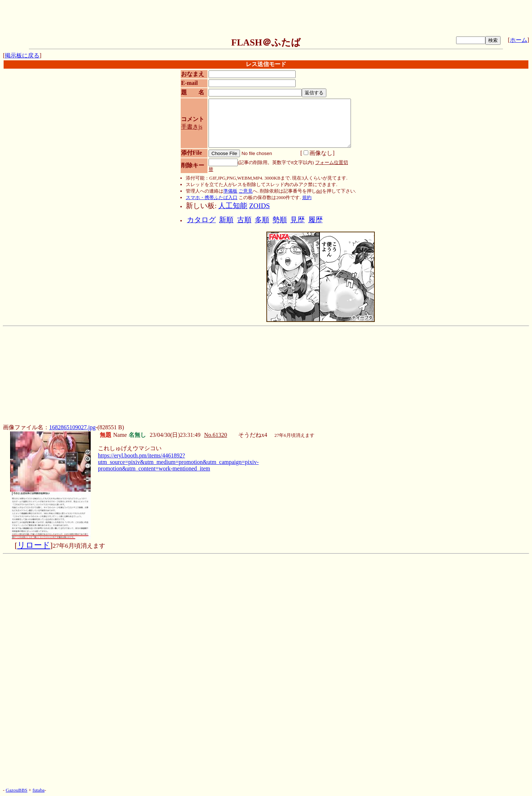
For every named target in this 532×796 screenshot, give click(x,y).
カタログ (201, 220)
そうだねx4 (253, 435)
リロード (34, 545)
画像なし (318, 153)
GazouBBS (17, 790)
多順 (262, 220)
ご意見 (246, 191)
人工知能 (233, 206)
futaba (38, 790)
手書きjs (192, 127)
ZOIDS (259, 206)
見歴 (297, 220)
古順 (244, 220)
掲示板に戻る (22, 55)
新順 (226, 220)
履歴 (316, 220)
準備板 (230, 191)
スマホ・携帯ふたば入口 (212, 197)
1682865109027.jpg (72, 427)
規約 (307, 197)
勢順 (280, 220)
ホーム (519, 40)
